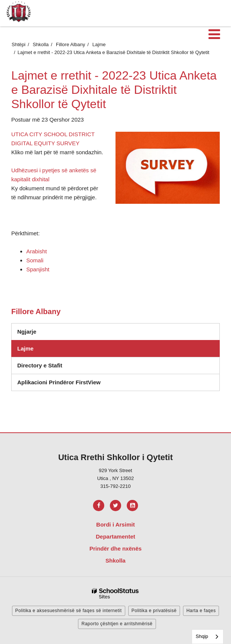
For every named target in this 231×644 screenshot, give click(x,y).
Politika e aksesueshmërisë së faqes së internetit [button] (69, 611)
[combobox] (208, 637)
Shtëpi (19, 44)
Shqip (202, 636)
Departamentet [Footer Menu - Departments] (115, 536)
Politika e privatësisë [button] (154, 611)
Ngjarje (27, 332)
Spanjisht (38, 269)
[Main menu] (214, 34)
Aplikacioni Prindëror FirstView (59, 382)
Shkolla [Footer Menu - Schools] (115, 560)
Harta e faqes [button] (201, 611)
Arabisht (37, 251)
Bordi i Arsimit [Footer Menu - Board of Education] (116, 524)
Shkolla (41, 44)
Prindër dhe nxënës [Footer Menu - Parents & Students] (115, 548)
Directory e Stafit (40, 365)
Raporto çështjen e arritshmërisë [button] (117, 624)
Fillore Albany (70, 44)
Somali (35, 260)
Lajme (99, 44)
